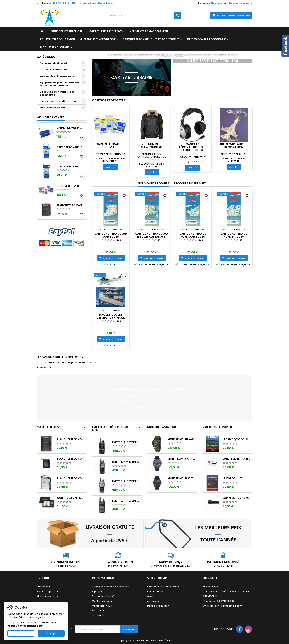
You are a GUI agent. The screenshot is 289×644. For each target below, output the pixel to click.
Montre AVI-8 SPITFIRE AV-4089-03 (181, 478)
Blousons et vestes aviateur (152, 165)
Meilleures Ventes (51, 117)
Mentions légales (102, 601)
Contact (210, 578)
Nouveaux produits (154, 183)
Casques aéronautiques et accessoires (151, 39)
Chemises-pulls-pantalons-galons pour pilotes (152, 157)
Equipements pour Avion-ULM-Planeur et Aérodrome (78, 39)
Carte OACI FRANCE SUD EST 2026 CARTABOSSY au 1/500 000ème (152, 237)
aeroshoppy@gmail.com (98, 3)
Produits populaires (190, 183)
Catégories (46, 57)
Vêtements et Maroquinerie (149, 31)
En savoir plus (45, 367)
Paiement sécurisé (103, 596)
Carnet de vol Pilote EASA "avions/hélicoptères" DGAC (71, 128)
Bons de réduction (158, 606)
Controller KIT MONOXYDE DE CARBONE (71, 498)
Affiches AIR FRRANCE (234, 154)
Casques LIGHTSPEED (193, 157)
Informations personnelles (163, 587)
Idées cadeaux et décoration (207, 39)
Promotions (44, 587)
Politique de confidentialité (25, 626)
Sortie (21, 633)
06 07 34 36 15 (61, 3)
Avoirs (151, 596)
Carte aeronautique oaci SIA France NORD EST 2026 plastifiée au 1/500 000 (71, 166)
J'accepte (51, 633)
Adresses (153, 601)
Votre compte (159, 578)
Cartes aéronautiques (111, 154)
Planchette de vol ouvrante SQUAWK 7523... (71, 459)
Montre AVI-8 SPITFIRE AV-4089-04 (181, 459)
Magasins (98, 615)
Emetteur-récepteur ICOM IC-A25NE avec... (126, 481)
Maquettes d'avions (55, 47)
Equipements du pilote (67, 31)
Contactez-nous (102, 606)
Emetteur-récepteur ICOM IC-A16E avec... (126, 501)
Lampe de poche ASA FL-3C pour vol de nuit (237, 498)
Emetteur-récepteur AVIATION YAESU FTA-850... (126, 442)
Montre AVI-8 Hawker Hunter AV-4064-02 (181, 439)
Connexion (217, 3)
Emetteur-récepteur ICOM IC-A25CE (126, 462)
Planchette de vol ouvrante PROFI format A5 (71, 205)
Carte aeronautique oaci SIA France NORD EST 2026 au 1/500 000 (71, 147)
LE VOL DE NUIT (232, 478)
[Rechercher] (144, 16)
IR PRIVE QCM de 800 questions (237, 439)
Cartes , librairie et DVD (106, 31)
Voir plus (111, 167)
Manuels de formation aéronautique (111, 160)
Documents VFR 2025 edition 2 (71, 186)
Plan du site (99, 611)
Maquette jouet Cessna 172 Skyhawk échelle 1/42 (111, 318)
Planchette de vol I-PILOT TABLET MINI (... (71, 439)
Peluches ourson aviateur (234, 160)
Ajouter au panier (111, 258)
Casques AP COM (193, 162)
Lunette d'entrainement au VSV (237, 459)
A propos (98, 591)
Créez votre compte (240, 3)
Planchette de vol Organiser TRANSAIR (71, 478)
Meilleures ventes (47, 596)
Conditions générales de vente (111, 587)
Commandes (155, 591)
